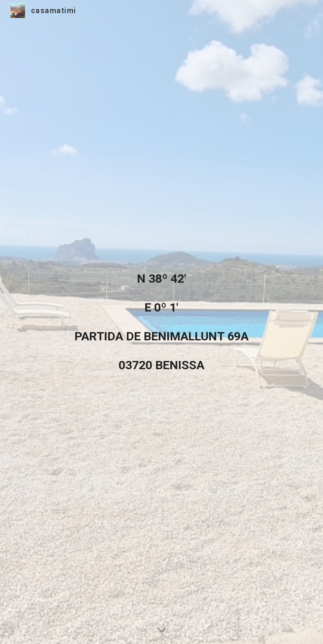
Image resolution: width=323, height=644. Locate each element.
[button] (162, 631)
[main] (161, 322)
